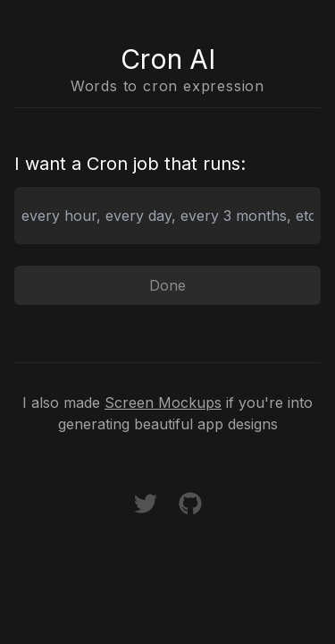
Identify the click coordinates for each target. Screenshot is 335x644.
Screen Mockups (163, 402)
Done (167, 285)
